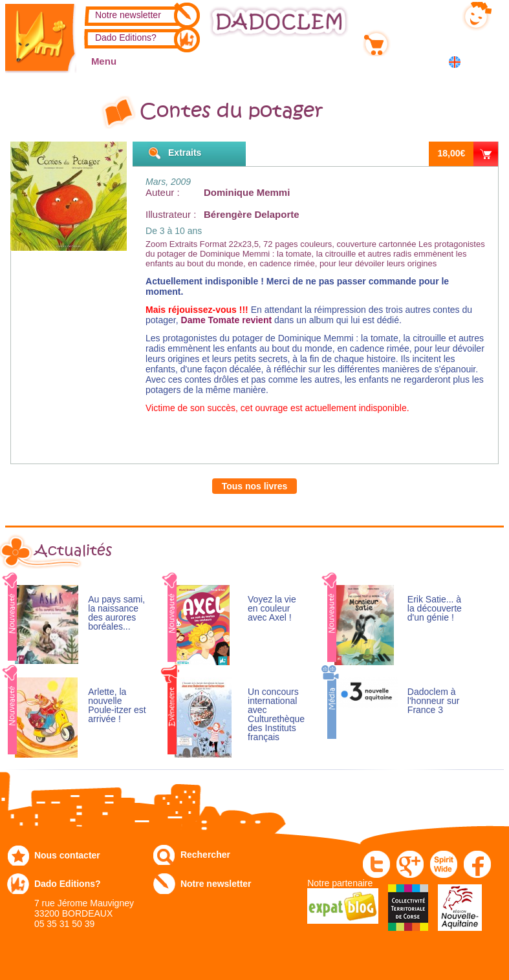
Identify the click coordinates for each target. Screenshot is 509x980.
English (457, 62)
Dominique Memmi (247, 192)
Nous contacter (67, 855)
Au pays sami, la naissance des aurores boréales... (116, 613)
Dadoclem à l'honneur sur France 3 (434, 701)
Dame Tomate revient (227, 320)
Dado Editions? (126, 37)
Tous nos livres (255, 486)
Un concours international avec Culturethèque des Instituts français (276, 715)
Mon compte (420, 14)
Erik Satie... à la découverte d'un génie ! (435, 609)
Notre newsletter (128, 15)
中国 (487, 63)
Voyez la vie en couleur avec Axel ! (272, 609)
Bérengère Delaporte (252, 214)
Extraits (185, 153)
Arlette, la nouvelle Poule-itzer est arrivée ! (117, 706)
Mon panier (418, 41)
